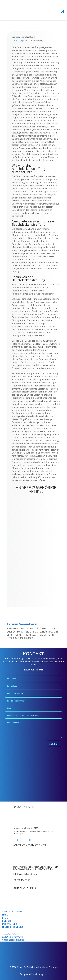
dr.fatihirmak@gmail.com (25, 874)
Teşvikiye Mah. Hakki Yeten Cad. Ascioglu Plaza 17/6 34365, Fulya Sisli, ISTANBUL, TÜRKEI (35, 868)
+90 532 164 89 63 (21, 880)
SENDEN (54, 744)
